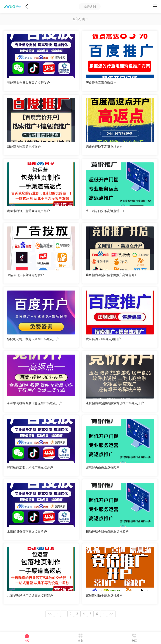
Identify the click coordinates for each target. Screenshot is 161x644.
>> (111, 614)
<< (50, 614)
